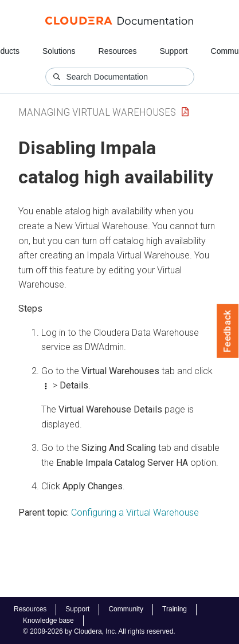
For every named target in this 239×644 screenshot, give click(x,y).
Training (175, 609)
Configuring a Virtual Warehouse (135, 513)
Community (126, 609)
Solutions (59, 51)
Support (173, 51)
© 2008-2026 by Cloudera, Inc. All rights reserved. (99, 631)
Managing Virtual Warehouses (97, 112)
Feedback (228, 331)
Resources (118, 51)
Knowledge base (48, 621)
